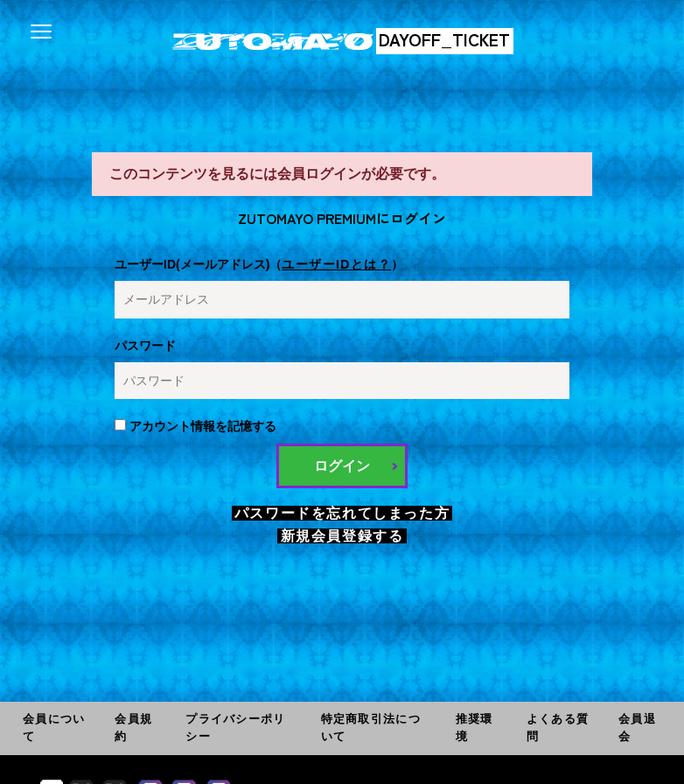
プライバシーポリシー (235, 728)
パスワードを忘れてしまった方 (342, 513)
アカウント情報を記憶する (195, 426)
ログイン (342, 466)
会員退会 (637, 728)
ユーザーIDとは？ (336, 264)
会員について (54, 728)
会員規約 (133, 728)
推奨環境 (475, 728)
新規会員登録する (342, 536)
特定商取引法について (371, 728)
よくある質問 (558, 728)
